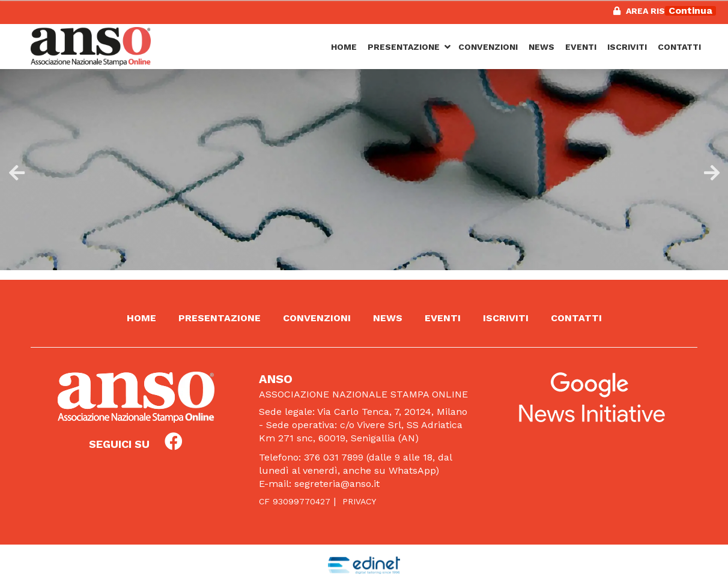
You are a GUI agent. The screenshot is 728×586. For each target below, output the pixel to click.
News (541, 47)
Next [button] (710, 170)
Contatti (679, 47)
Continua (690, 11)
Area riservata (655, 11)
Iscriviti (627, 47)
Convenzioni (488, 47)
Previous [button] (15, 170)
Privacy (359, 501)
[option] (364, 165)
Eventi (581, 47)
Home (344, 47)
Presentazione (404, 47)
